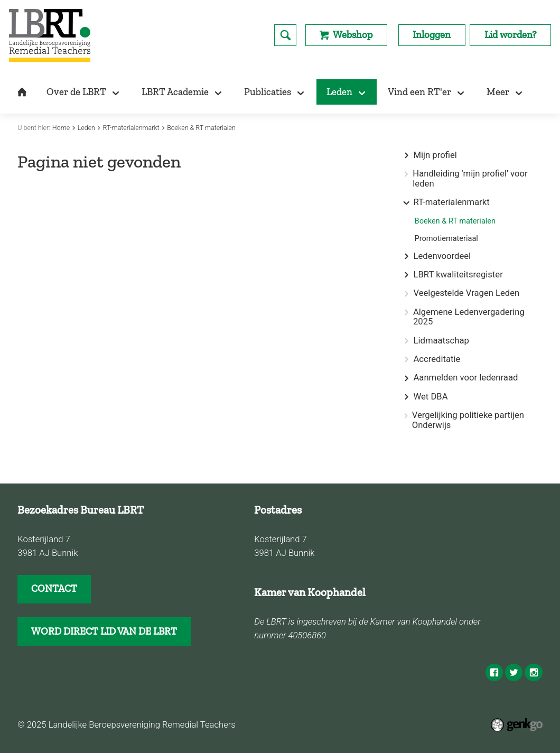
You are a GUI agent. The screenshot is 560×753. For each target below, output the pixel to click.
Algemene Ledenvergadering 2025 (469, 317)
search (285, 35)
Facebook (494, 672)
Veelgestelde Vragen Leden (466, 293)
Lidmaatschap (441, 341)
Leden (86, 128)
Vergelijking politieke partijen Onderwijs (468, 420)
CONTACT (54, 588)
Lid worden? (511, 35)
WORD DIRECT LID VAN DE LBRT (104, 631)
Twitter (514, 672)
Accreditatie (437, 359)
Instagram (533, 672)
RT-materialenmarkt (131, 128)
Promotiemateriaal (446, 238)
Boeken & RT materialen (201, 128)
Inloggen (432, 35)
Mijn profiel (435, 155)
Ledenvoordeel (442, 256)
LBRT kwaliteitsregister (458, 275)
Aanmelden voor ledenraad (465, 378)
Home (61, 128)
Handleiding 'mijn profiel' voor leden (470, 179)
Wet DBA (430, 397)
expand (407, 156)
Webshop (353, 35)
